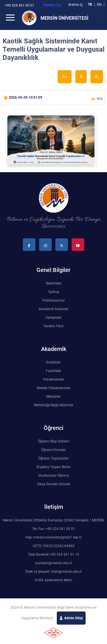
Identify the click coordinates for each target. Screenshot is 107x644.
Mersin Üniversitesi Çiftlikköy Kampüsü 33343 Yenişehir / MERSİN (54, 520)
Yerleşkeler (53, 318)
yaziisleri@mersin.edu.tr (53, 563)
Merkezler (53, 397)
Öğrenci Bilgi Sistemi (54, 441)
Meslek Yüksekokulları (54, 388)
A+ (65, 77)
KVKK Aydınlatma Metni (53, 580)
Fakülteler (53, 371)
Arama (76, 5)
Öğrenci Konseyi (53, 450)
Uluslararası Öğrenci (53, 476)
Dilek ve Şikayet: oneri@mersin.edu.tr (54, 572)
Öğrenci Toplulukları (53, 458)
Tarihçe (53, 292)
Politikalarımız (54, 300)
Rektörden (54, 283)
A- (97, 77)
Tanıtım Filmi (53, 326)
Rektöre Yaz (52, 5)
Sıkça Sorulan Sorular (54, 484)
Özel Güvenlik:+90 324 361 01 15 (54, 554)
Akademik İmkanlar (53, 309)
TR (90, 5)
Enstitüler (53, 362)
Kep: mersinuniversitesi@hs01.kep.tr (54, 537)
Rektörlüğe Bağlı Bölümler (54, 405)
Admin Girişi (73, 618)
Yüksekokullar (53, 379)
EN (100, 5)
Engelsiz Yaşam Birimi (54, 467)
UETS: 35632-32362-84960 (54, 546)
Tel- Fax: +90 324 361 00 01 (54, 529)
